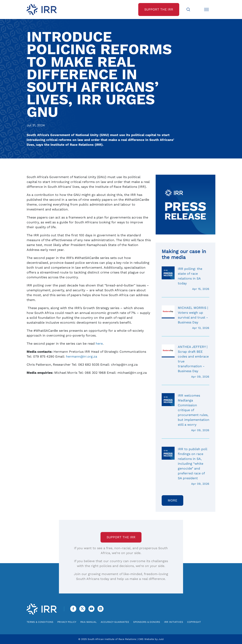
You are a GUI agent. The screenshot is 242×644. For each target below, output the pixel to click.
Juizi (161, 639)
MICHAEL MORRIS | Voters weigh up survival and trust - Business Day (185, 318)
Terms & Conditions (40, 622)
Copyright (194, 622)
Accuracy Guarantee (115, 622)
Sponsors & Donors (147, 622)
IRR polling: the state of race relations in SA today (185, 279)
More (172, 500)
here (99, 344)
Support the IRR (121, 537)
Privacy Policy (67, 622)
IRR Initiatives (174, 622)
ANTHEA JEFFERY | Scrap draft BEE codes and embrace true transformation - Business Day (185, 362)
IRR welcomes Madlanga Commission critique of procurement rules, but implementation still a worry (185, 413)
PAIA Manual (89, 622)
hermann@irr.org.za (82, 356)
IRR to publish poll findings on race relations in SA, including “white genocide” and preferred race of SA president (185, 466)
